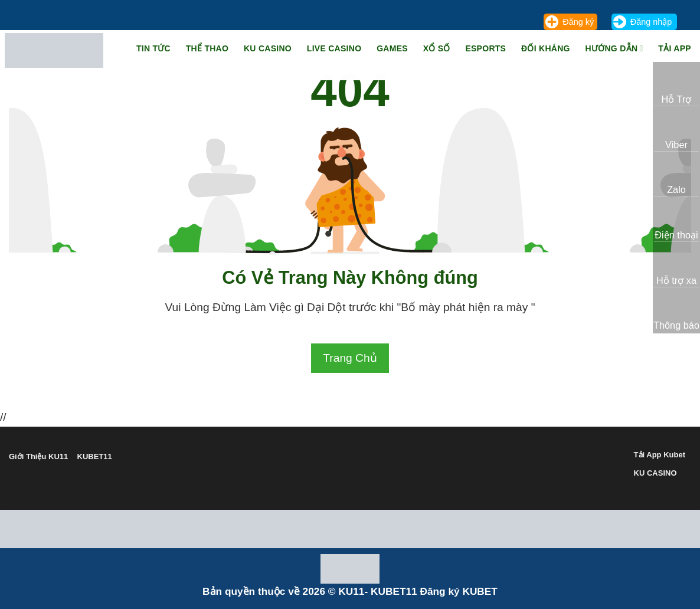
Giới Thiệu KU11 (38, 456)
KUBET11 (95, 456)
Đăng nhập (651, 22)
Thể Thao (207, 48)
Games (392, 48)
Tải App (675, 48)
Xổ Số (437, 48)
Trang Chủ (350, 358)
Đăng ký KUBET (458, 591)
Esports (485, 48)
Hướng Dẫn (614, 48)
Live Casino (334, 48)
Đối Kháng (546, 48)
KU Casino (268, 48)
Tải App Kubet (660, 455)
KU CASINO (655, 473)
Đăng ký (578, 22)
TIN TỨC (153, 48)
